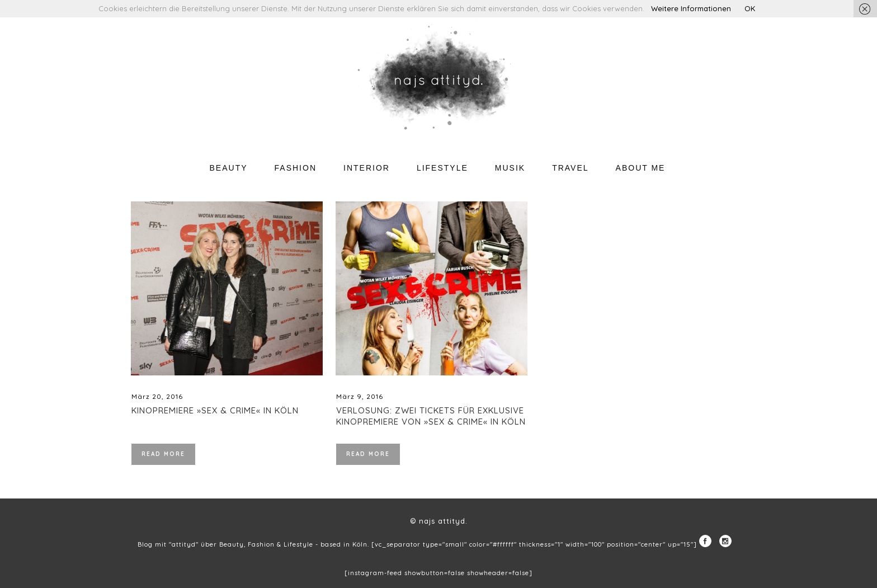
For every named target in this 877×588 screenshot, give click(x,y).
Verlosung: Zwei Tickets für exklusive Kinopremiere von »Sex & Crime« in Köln (431, 416)
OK (750, 8)
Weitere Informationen (691, 8)
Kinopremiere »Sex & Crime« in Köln (215, 410)
